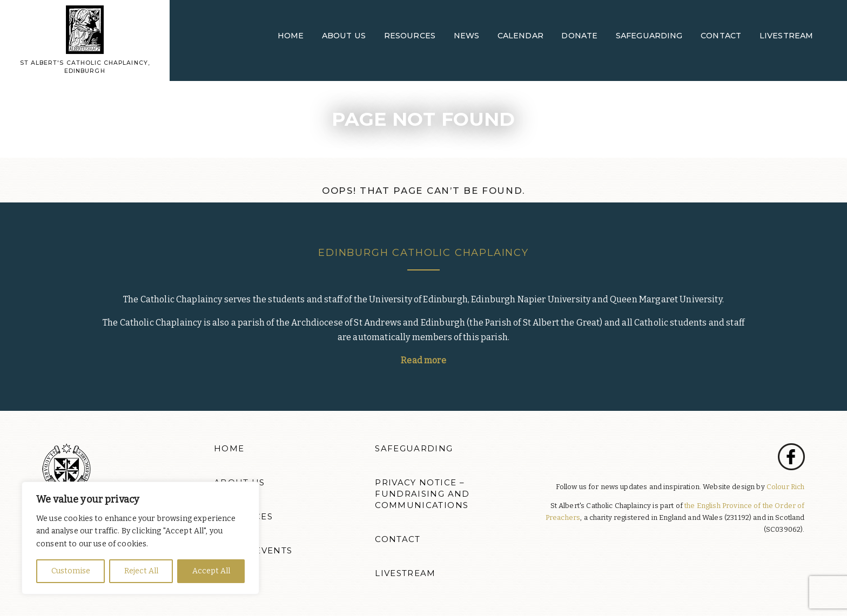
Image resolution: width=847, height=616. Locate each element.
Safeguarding (649, 36)
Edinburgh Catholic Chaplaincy (423, 252)
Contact (721, 36)
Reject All (141, 571)
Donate (579, 36)
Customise (71, 571)
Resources (410, 36)
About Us (344, 36)
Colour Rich (786, 487)
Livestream (786, 36)
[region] (140, 538)
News (467, 36)
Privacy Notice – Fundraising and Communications (422, 494)
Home (291, 36)
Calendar (520, 36)
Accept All (211, 571)
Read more (423, 360)
